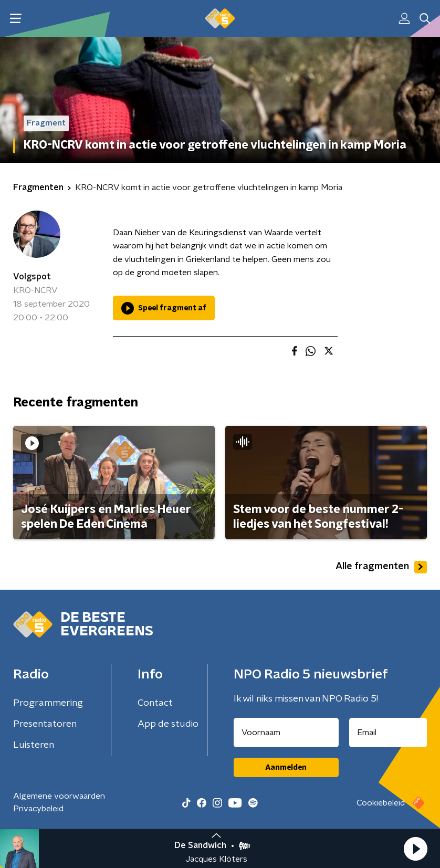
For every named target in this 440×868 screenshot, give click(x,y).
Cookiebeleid (381, 803)
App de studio (168, 724)
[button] (415, 849)
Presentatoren (45, 724)
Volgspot (32, 277)
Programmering (48, 703)
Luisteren (34, 745)
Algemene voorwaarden (59, 796)
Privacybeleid (38, 809)
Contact (155, 703)
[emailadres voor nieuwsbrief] (388, 733)
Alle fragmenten (381, 567)
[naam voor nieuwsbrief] (286, 733)
